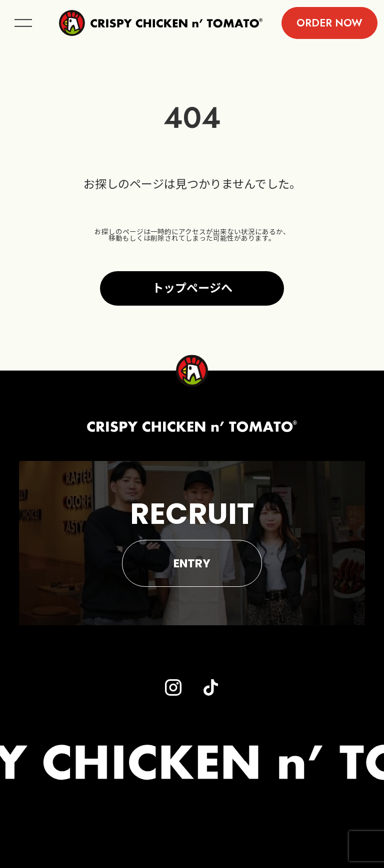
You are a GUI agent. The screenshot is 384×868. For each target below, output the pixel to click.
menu (23, 23)
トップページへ (192, 288)
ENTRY (192, 563)
